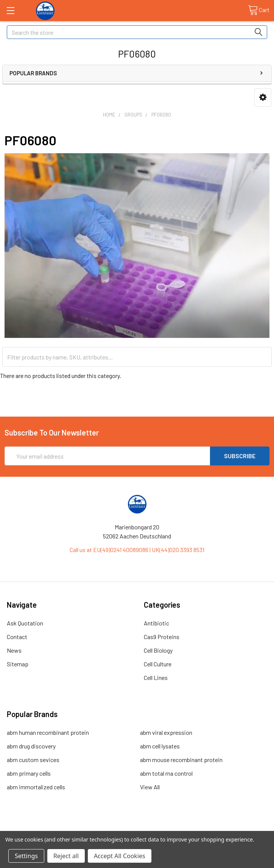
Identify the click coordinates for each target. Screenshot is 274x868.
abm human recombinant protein (48, 732)
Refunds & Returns (170, 828)
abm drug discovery (31, 746)
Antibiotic (156, 623)
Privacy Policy (237, 828)
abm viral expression (166, 732)
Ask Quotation (25, 623)
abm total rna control (166, 773)
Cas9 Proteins (162, 637)
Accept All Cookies (120, 856)
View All (150, 787)
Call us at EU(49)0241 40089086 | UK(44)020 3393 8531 (137, 550)
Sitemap (18, 664)
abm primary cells (29, 773)
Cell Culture (158, 664)
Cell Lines (156, 677)
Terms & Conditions (38, 828)
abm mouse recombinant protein (181, 760)
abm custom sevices (33, 760)
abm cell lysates (160, 746)
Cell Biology (158, 650)
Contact (17, 637)
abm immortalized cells (36, 787)
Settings (26, 856)
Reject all (66, 856)
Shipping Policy (104, 828)
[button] (263, 97)
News (14, 650)
